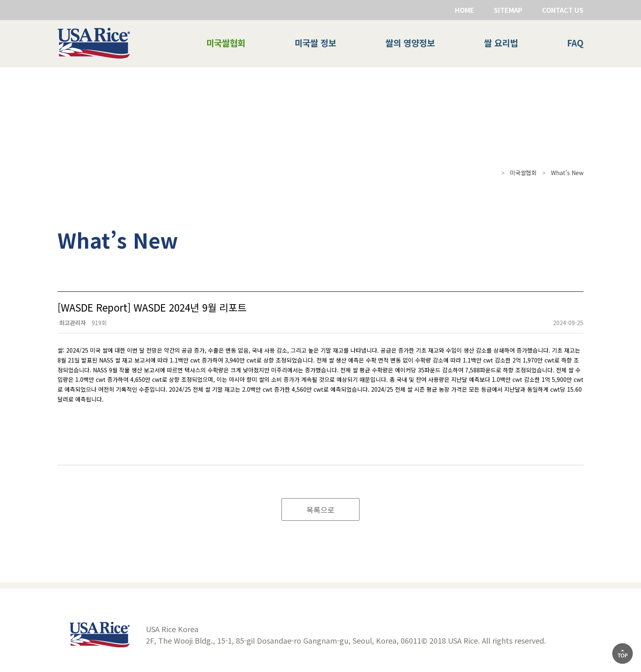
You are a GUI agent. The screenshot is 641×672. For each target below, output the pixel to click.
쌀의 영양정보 (410, 43)
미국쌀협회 (226, 43)
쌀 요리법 (501, 43)
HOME (465, 10)
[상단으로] (623, 654)
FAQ (575, 43)
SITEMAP (508, 10)
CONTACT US (563, 10)
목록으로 (320, 510)
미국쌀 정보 (315, 43)
